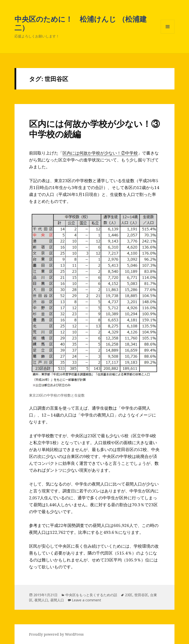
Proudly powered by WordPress (56, 634)
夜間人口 (41, 600)
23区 (129, 595)
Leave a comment (87, 600)
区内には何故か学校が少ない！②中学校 (100, 153)
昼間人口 (57, 600)
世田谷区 (141, 595)
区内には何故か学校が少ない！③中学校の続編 (94, 129)
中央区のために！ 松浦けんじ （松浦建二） (81, 23)
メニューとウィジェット (168, 33)
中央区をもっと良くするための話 (91, 595)
